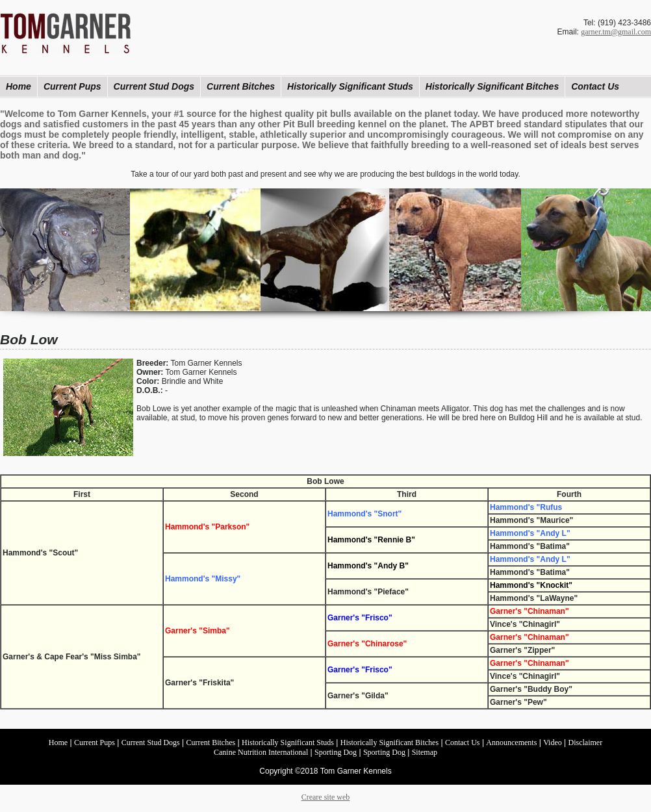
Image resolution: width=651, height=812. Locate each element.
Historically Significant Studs (350, 86)
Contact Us (595, 86)
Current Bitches (241, 86)
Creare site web (326, 797)
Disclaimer (586, 742)
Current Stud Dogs (154, 86)
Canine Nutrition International (261, 752)
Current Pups (72, 86)
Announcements (511, 742)
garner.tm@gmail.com (616, 32)
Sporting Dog (336, 752)
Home (19, 86)
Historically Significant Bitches (492, 86)
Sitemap (425, 752)
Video (553, 742)
